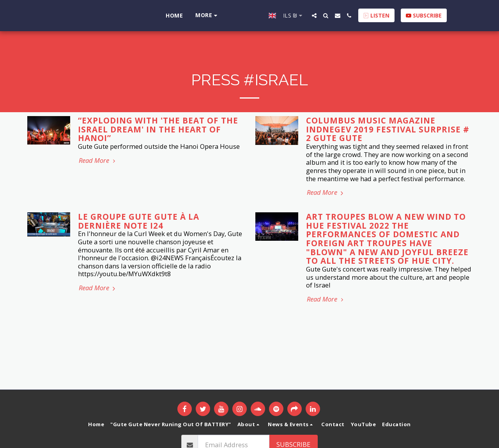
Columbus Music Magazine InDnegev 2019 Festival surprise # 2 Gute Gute (388, 129)
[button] (323, 16)
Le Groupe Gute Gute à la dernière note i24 (139, 221)
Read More (98, 161)
